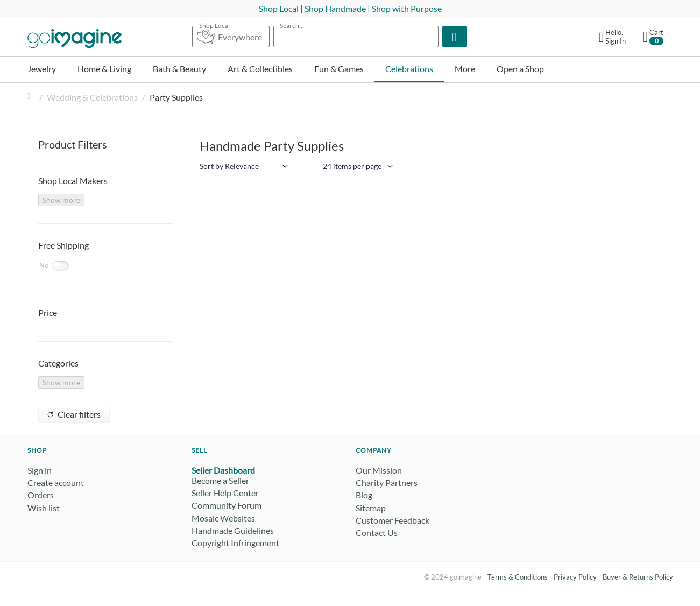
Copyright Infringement (235, 543)
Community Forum (227, 505)
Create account (56, 482)
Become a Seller (220, 480)
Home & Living (104, 69)
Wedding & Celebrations (92, 97)
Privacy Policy (575, 577)
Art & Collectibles (260, 69)
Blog (364, 495)
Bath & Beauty (179, 69)
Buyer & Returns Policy (638, 577)
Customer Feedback (393, 520)
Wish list (44, 508)
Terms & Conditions (518, 577)
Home (32, 97)
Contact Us (377, 533)
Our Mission (379, 470)
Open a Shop (520, 69)
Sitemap (371, 508)
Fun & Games (339, 69)
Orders (41, 495)
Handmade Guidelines (233, 530)
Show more (61, 200)
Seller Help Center (225, 493)
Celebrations (409, 69)
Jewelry (42, 69)
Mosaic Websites (223, 518)
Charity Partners (387, 482)
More (465, 69)
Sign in (40, 470)
